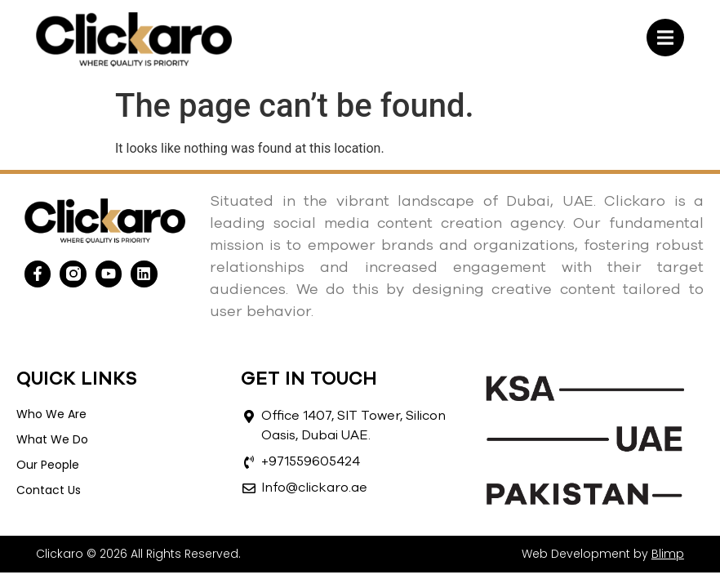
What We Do (52, 439)
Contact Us (49, 490)
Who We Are (51, 414)
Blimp (668, 554)
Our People (48, 465)
